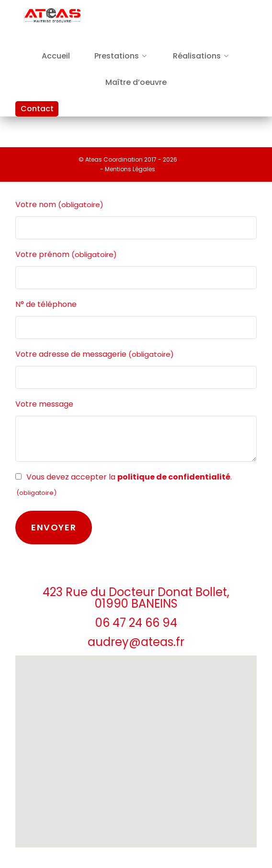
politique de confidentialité (174, 477)
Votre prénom (66, 255)
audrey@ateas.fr (136, 642)
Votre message (44, 404)
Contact (37, 109)
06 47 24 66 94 (136, 623)
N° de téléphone (46, 304)
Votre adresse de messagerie (95, 354)
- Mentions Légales (128, 169)
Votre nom (59, 205)
